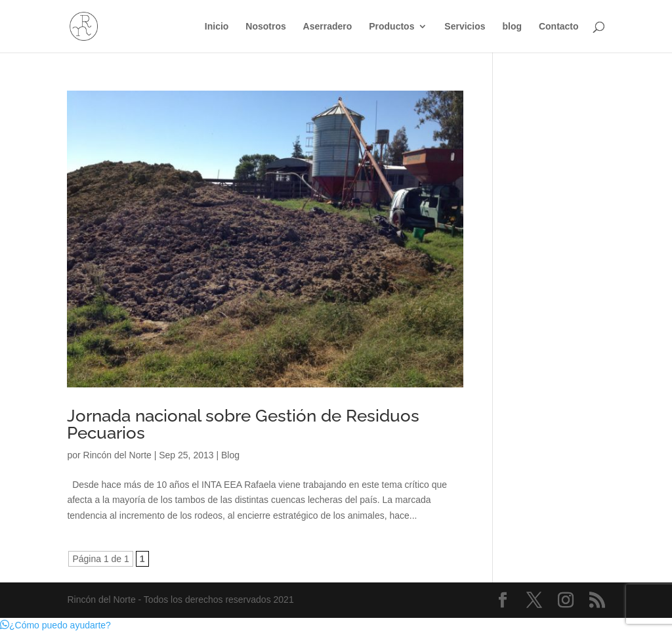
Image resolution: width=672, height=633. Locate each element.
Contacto (559, 27)
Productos (391, 27)
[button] (55, 625)
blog (512, 27)
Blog (230, 455)
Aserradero (328, 27)
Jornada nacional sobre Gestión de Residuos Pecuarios (243, 424)
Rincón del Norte (117, 455)
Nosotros (265, 27)
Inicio (217, 27)
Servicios (465, 27)
